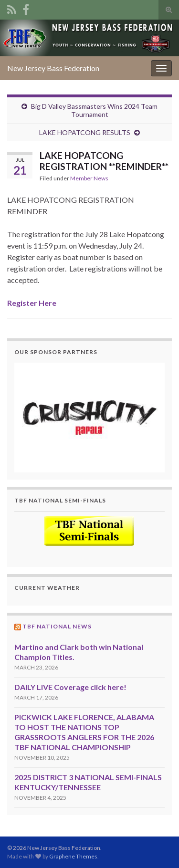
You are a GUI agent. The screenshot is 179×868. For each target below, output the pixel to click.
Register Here (32, 303)
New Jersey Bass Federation (53, 68)
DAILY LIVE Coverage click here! (70, 687)
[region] (89, 417)
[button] (89, 417)
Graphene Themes (73, 856)
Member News (89, 178)
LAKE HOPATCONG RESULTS (85, 132)
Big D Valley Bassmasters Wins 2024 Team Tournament (94, 110)
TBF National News (57, 626)
